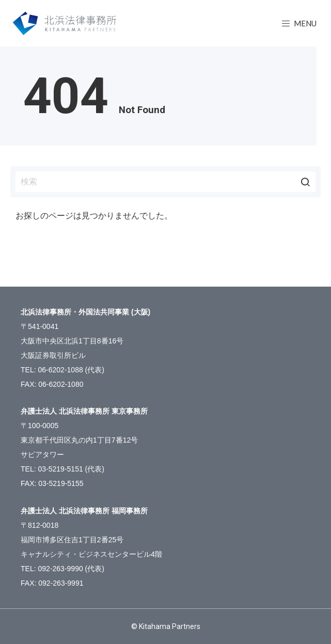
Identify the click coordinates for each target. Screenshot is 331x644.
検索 (305, 182)
